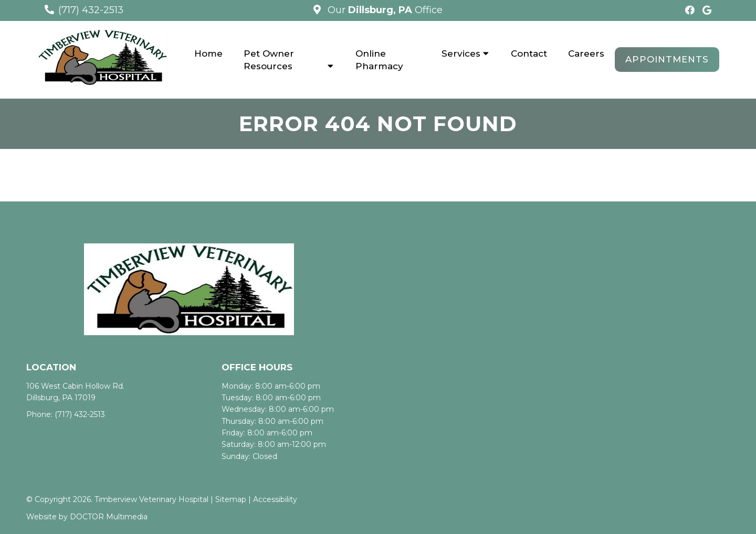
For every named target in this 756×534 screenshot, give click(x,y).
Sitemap (231, 499)
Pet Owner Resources (269, 60)
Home (208, 54)
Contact (529, 54)
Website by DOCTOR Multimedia (87, 517)
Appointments (667, 59)
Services (461, 54)
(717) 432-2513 (91, 10)
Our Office (384, 10)
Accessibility (275, 499)
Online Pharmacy (379, 60)
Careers (586, 54)
